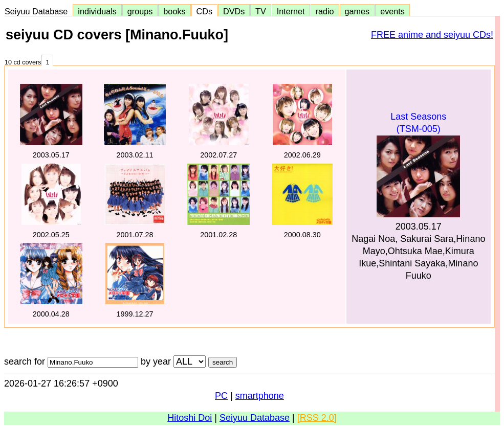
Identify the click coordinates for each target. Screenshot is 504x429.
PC (221, 396)
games (357, 11)
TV (260, 11)
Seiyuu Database (38, 11)
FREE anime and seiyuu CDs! (432, 35)
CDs (204, 11)
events (392, 11)
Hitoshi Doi (190, 418)
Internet (291, 11)
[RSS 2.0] (317, 418)
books (174, 11)
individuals (97, 11)
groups (140, 11)
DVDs (234, 11)
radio (325, 11)
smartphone (260, 396)
